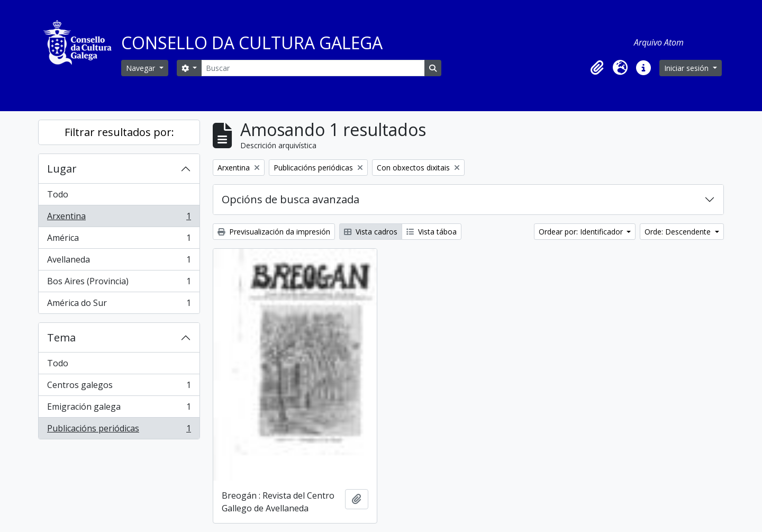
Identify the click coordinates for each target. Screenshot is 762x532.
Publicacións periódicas (119, 430)
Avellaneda (119, 262)
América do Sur (119, 305)
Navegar (142, 68)
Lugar (62, 169)
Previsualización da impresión (274, 232)
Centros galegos (119, 387)
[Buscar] (313, 68)
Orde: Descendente (679, 232)
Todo (58, 194)
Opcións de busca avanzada (291, 199)
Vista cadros (371, 232)
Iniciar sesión (687, 68)
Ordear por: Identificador (582, 232)
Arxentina (119, 218)
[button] (597, 68)
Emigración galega (119, 409)
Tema (61, 337)
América (119, 240)
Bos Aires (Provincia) (119, 283)
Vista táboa (432, 232)
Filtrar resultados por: (119, 132)
